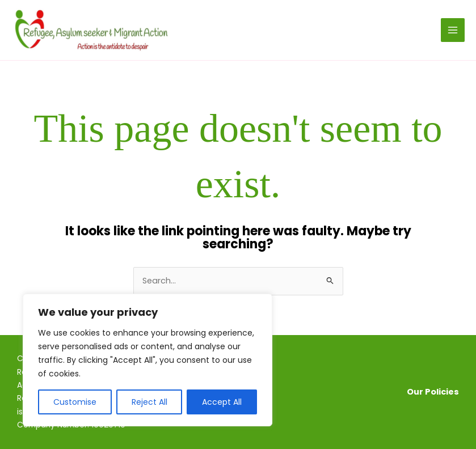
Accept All (222, 402)
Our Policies (433, 392)
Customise (75, 402)
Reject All (149, 402)
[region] (148, 360)
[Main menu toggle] (453, 30)
